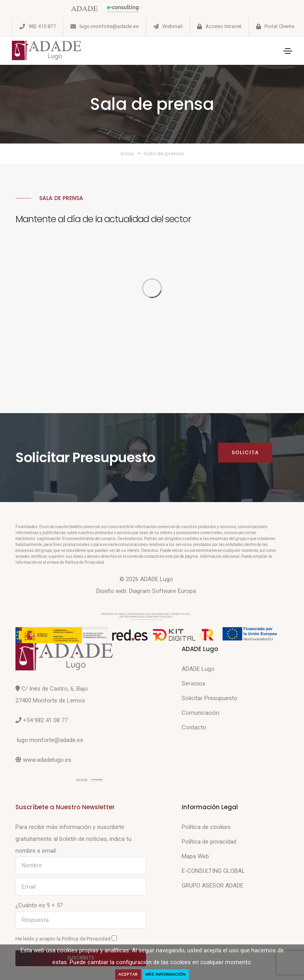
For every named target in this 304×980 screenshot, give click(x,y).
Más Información (166, 974)
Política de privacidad (209, 842)
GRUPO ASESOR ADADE (213, 886)
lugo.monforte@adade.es (109, 26)
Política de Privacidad (87, 939)
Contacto (194, 727)
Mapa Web (195, 856)
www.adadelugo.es (47, 760)
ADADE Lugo (198, 669)
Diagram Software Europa (162, 591)
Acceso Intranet (223, 26)
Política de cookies (206, 827)
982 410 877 (42, 26)
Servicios (194, 684)
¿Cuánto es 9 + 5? (39, 905)
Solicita (245, 452)
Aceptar (128, 974)
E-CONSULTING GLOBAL (213, 871)
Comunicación (200, 713)
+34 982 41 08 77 (45, 720)
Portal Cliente (279, 26)
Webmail (172, 26)
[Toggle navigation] (288, 51)
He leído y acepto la (66, 938)
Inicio (127, 154)
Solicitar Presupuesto (210, 698)
